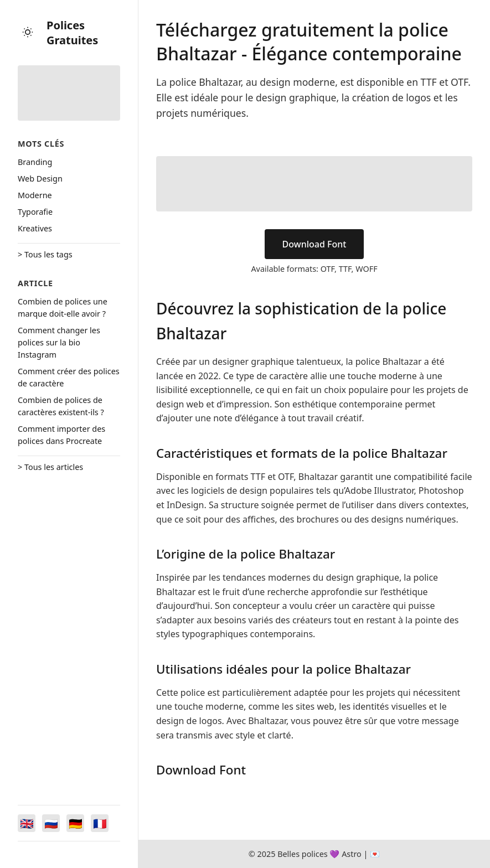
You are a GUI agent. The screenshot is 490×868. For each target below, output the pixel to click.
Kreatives (35, 228)
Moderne (35, 195)
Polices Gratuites (72, 33)
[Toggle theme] (28, 33)
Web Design (40, 179)
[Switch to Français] (100, 823)
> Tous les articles (50, 467)
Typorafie (35, 212)
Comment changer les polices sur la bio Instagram (59, 342)
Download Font (314, 244)
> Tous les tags (45, 254)
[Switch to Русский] (51, 823)
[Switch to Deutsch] (75, 823)
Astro (352, 854)
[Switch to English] (27, 823)
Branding (35, 162)
